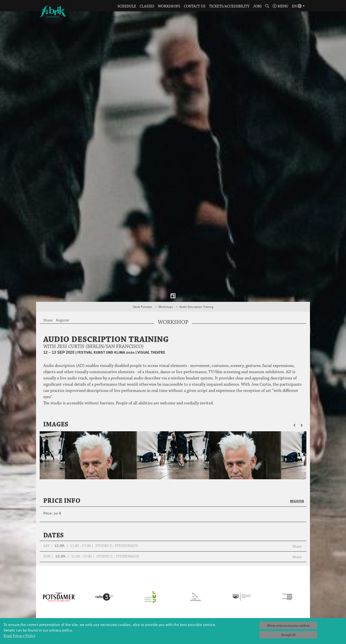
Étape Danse (173, 583)
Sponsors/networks (219, 593)
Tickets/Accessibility (229, 6)
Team (219, 598)
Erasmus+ (127, 603)
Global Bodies (82, 579)
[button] (267, 7)
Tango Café (82, 612)
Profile (219, 579)
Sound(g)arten (82, 617)
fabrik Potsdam (142, 249)
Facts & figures (219, 588)
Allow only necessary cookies (288, 625)
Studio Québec (173, 593)
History (219, 583)
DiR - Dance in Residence (173, 612)
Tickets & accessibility (264, 579)
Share (297, 489)
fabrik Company (173, 603)
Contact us (195, 6)
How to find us (264, 588)
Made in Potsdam (82, 593)
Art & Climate (82, 588)
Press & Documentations (264, 612)
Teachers (127, 598)
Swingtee (82, 607)
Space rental (264, 593)
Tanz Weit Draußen (173, 598)
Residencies (173, 588)
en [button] (297, 6)
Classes (147, 6)
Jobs (257, 6)
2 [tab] (177, 427)
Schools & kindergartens (127, 583)
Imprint (264, 607)
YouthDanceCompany (127, 579)
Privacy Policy (264, 603)
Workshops (169, 6)
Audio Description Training (196, 249)
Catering (264, 583)
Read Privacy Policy (19, 635)
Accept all (288, 635)
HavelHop (82, 598)
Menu (281, 6)
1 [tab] (169, 427)
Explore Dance (173, 579)
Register (297, 444)
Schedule (127, 6)
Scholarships (127, 593)
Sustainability (219, 603)
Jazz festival (82, 583)
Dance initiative (173, 607)
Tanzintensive (127, 588)
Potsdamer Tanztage (82, 603)
